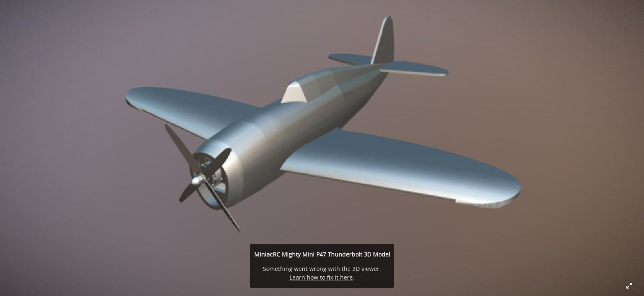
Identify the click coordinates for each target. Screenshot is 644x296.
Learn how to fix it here (321, 277)
